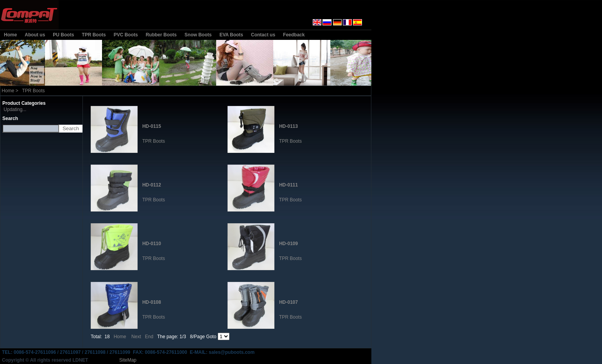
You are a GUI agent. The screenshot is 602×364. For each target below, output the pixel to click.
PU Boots (63, 35)
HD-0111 (288, 185)
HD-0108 (152, 302)
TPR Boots (94, 35)
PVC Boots (126, 35)
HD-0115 (152, 126)
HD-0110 (152, 244)
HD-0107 (288, 302)
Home (10, 35)
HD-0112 (152, 185)
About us (35, 35)
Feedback (294, 35)
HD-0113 (288, 126)
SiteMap (128, 360)
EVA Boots (231, 35)
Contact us (263, 35)
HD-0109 (288, 244)
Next (136, 337)
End (149, 337)
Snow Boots (198, 35)
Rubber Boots (161, 35)
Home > (10, 91)
